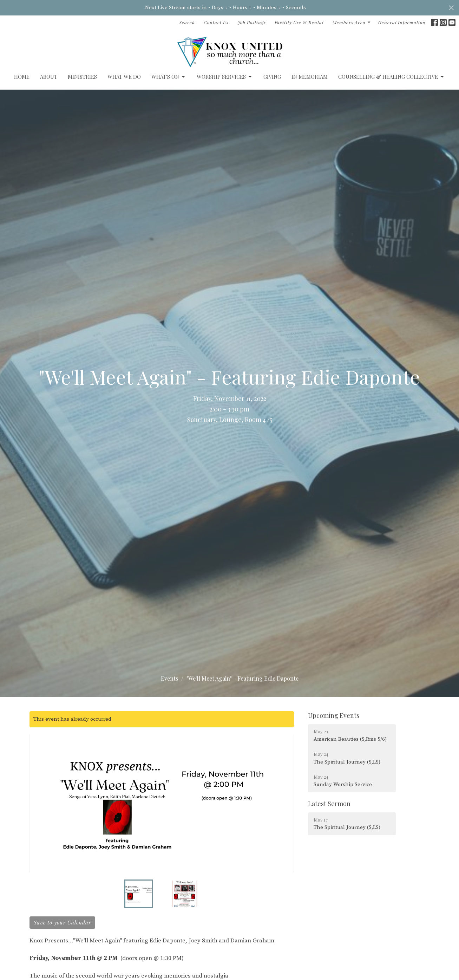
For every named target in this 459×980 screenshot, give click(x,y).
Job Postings (252, 22)
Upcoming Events (334, 715)
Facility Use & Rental (299, 22)
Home (22, 77)
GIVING (272, 77)
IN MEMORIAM (310, 77)
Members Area (352, 22)
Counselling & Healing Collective (392, 77)
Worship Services (225, 77)
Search (187, 22)
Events (169, 678)
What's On (169, 77)
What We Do (124, 77)
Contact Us (216, 22)
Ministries (82, 77)
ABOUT (49, 77)
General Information (402, 22)
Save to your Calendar (62, 922)
